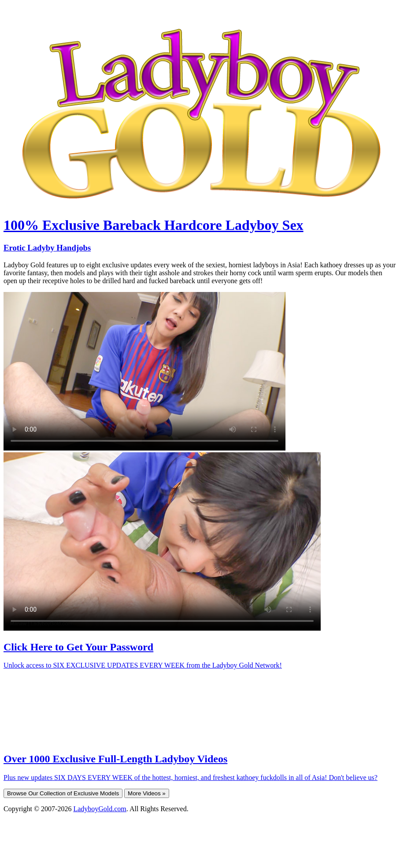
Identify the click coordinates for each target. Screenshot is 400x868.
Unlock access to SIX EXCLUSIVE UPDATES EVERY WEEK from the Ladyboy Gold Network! (143, 665)
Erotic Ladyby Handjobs (47, 248)
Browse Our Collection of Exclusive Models (63, 793)
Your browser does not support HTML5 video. (144, 371)
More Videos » (147, 793)
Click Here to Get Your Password (78, 647)
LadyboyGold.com (100, 809)
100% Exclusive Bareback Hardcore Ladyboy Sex (154, 225)
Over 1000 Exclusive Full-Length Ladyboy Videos (115, 759)
